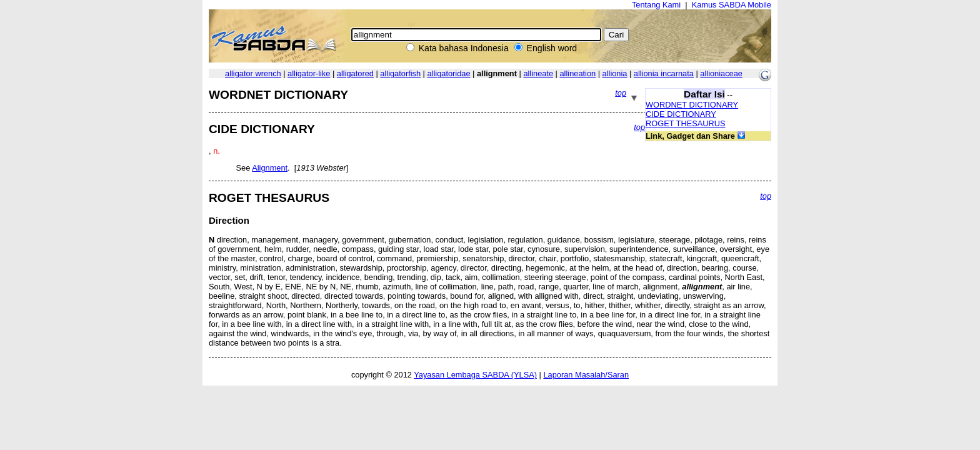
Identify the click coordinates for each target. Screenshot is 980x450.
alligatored (355, 73)
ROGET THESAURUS (686, 123)
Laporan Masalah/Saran (586, 375)
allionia (615, 73)
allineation (578, 73)
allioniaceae (721, 73)
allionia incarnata (664, 73)
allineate (538, 73)
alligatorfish (400, 73)
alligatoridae (449, 73)
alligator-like (309, 73)
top (621, 93)
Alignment (270, 168)
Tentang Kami (656, 5)
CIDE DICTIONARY (681, 114)
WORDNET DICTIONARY (692, 105)
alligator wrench (253, 73)
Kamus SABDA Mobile (732, 5)
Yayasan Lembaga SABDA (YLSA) (475, 375)
